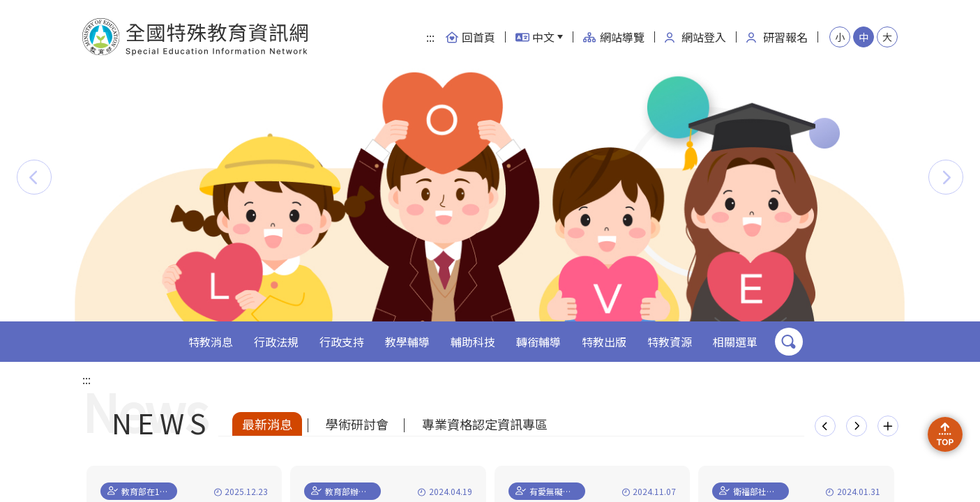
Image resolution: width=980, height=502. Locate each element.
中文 (535, 37)
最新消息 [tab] (267, 424)
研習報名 (777, 37)
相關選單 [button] (735, 342)
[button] (34, 177)
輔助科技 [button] (473, 342)
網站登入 (695, 37)
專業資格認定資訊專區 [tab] (485, 424)
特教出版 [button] (604, 342)
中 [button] (864, 37)
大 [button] (887, 37)
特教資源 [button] (670, 342)
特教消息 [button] (211, 342)
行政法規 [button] (276, 342)
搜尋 (789, 342)
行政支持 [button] (342, 342)
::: (430, 37)
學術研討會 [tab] (357, 424)
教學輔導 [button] (407, 342)
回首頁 (470, 37)
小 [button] (840, 37)
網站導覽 (614, 37)
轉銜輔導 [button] (538, 342)
